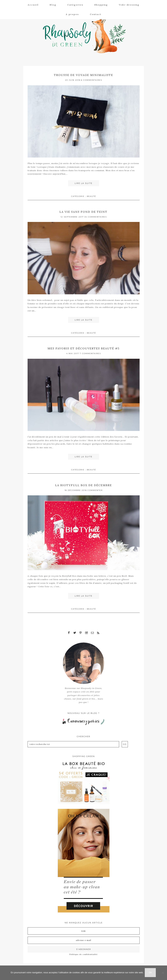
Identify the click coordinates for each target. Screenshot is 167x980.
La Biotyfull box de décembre (84, 484)
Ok (151, 973)
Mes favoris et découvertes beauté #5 (84, 348)
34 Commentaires (96, 217)
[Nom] (84, 929)
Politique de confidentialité (83, 953)
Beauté (91, 196)
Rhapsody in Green (86, 35)
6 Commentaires (92, 80)
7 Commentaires (90, 353)
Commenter (95, 489)
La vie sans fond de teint (83, 211)
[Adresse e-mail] (84, 939)
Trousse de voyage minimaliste (83, 75)
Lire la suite (83, 183)
